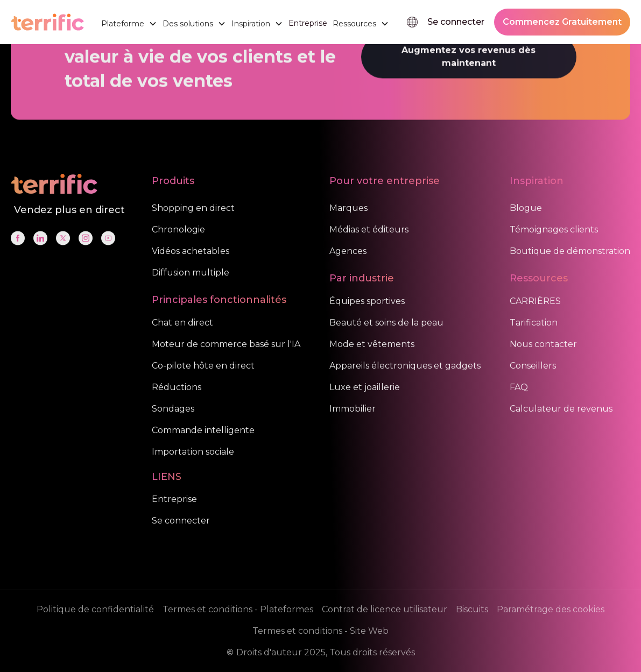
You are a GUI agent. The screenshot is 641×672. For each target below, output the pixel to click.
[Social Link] (18, 245)
